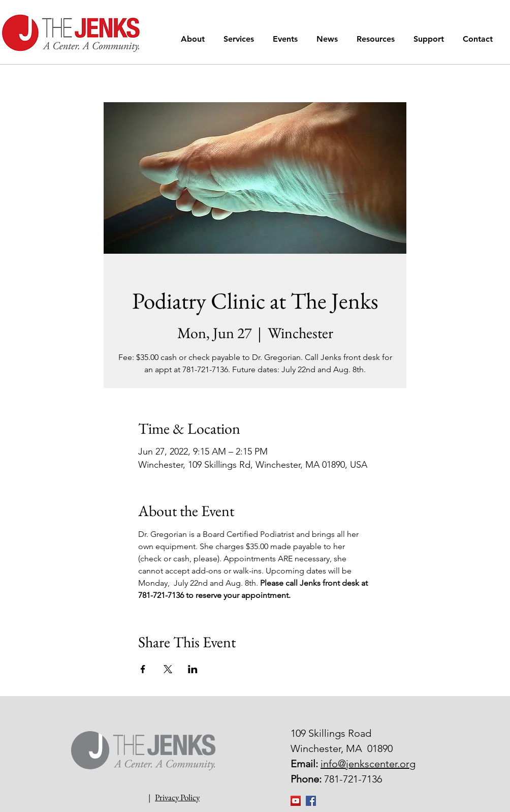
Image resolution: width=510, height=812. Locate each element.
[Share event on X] (168, 669)
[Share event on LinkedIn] (193, 669)
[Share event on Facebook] (143, 669)
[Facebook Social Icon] (311, 801)
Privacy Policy (177, 797)
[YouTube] (296, 801)
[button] (195, 39)
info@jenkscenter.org (368, 764)
